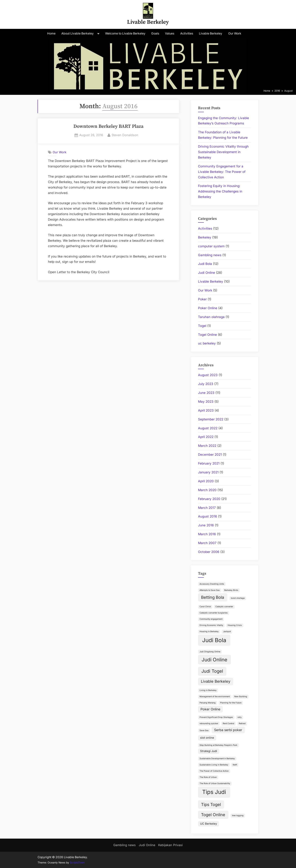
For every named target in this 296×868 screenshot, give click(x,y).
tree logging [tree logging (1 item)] (238, 815)
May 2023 (206, 402)
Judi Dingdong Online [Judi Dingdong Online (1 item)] (210, 652)
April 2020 (206, 481)
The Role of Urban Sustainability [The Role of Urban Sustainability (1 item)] (215, 783)
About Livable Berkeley (77, 33)
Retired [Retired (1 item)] (242, 723)
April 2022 (206, 437)
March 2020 (207, 490)
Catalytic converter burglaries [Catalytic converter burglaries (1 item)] (214, 613)
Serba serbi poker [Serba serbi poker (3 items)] (228, 730)
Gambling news (210, 255)
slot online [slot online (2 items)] (207, 738)
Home (51, 33)
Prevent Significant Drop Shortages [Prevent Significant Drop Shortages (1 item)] (216, 717)
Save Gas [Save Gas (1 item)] (204, 730)
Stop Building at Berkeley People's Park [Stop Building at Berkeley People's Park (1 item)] (218, 745)
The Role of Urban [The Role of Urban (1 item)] (208, 777)
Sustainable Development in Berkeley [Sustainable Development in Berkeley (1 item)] (217, 759)
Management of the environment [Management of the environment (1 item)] (215, 697)
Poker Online (208, 308)
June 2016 (206, 525)
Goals (155, 33)
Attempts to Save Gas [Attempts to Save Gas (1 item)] (210, 590)
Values (170, 33)
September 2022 (211, 419)
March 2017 (207, 508)
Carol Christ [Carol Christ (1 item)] (205, 607)
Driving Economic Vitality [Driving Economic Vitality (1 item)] (211, 625)
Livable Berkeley (148, 22)
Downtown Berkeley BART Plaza (108, 127)
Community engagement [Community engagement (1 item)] (211, 619)
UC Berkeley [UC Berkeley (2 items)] (209, 824)
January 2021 (208, 472)
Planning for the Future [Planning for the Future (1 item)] (231, 703)
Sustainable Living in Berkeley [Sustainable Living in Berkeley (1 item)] (214, 765)
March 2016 (207, 534)
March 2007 (207, 543)
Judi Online (207, 273)
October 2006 (209, 552)
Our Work (235, 33)
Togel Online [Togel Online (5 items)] (213, 815)
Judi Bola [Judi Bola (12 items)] (214, 640)
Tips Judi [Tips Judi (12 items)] (214, 792)
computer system (211, 246)
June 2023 (206, 393)
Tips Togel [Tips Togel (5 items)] (211, 804)
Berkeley (205, 237)
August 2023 (208, 375)
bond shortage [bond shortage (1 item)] (238, 598)
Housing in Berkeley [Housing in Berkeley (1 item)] (209, 631)
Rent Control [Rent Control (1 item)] (229, 723)
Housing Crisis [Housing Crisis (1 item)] (235, 625)
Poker (202, 299)
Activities (187, 33)
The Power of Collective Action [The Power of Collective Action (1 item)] (214, 771)
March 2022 (207, 446)
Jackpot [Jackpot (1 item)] (227, 631)
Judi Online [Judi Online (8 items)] (214, 660)
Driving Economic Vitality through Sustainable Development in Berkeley (223, 152)
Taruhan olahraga (211, 317)
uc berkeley (207, 343)
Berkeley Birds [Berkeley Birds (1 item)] (231, 590)
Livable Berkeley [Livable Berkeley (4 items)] (216, 681)
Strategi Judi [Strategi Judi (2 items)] (209, 751)
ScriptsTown (77, 863)
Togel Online (207, 335)
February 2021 (209, 463)
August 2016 (208, 516)
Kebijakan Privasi (170, 845)
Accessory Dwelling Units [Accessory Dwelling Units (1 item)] (212, 584)
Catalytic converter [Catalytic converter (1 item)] (224, 607)
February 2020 (209, 499)
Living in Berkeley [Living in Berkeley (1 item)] (208, 690)
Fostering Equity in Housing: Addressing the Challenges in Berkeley (220, 191)
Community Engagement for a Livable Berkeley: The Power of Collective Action (222, 172)
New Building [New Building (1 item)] (241, 697)
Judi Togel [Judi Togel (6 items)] (212, 671)
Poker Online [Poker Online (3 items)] (210, 709)
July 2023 (206, 384)
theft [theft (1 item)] (235, 765)
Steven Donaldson (125, 135)
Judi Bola (205, 264)
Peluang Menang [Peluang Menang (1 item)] (208, 703)
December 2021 (210, 455)
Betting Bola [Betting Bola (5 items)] (213, 597)
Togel (202, 326)
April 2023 (206, 410)
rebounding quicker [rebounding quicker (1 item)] (209, 723)
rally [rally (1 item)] (240, 717)
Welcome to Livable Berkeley (125, 33)
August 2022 (208, 428)
